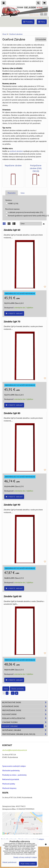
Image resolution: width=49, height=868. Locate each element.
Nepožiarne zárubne (25, 730)
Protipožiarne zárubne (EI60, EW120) (25, 734)
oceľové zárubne (16, 151)
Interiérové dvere (25, 706)
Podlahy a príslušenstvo (25, 718)
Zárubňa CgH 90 (12, 505)
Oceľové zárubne (25, 726)
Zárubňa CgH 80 (12, 413)
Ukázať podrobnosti (9, 862)
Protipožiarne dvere (25, 710)
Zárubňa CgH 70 (12, 322)
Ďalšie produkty (18, 689)
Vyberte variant (14, 313)
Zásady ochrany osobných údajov (25, 857)
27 (13, 693)
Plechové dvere (25, 714)
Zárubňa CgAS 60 (13, 596)
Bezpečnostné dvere (25, 702)
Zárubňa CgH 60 (12, 230)
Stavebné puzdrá (25, 722)
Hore (6, 689)
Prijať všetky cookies (28, 864)
